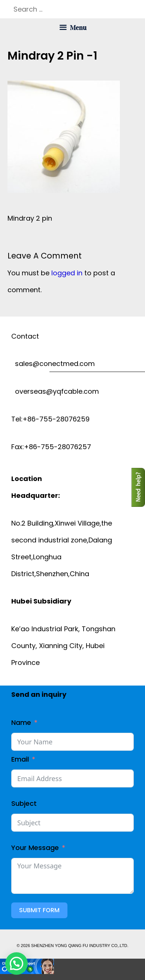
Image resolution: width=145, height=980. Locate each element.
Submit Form (39, 910)
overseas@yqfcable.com (55, 391)
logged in (67, 273)
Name (21, 722)
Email (20, 759)
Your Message (35, 848)
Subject (24, 803)
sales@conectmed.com (53, 364)
